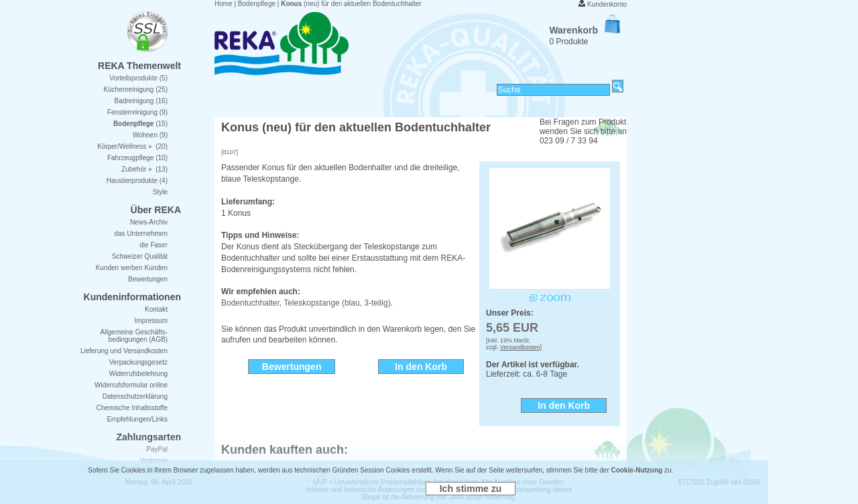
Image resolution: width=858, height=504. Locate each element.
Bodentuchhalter (250, 303)
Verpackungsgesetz (138, 362)
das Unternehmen (141, 234)
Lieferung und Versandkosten (124, 351)
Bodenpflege (257, 4)
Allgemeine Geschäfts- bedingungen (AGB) (134, 336)
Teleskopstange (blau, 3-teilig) (337, 303)
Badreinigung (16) (141, 101)
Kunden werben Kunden (132, 268)
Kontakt (156, 309)
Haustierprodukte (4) (137, 181)
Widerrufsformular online (131, 385)
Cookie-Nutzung (637, 470)
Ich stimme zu (471, 489)
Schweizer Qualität (140, 256)
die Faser (154, 245)
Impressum (151, 321)
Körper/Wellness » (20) (132, 146)
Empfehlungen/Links (137, 419)
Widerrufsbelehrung (138, 374)
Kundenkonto (607, 4)
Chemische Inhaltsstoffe (132, 408)
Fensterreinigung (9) (137, 112)
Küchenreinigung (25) (135, 89)
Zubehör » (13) (144, 169)
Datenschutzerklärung (135, 396)
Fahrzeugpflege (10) (137, 158)
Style (160, 192)
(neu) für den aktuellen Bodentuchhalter (351, 4)
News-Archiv (149, 222)
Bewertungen (148, 279)
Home (224, 4)
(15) (140, 124)
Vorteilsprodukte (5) (138, 78)
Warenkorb (585, 30)
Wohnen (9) (150, 135)
